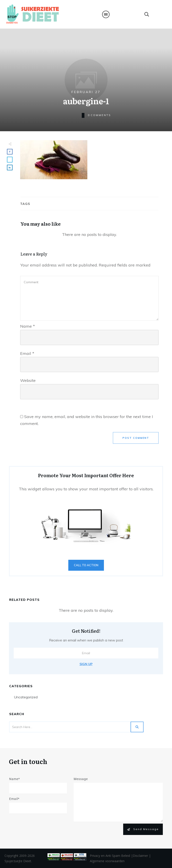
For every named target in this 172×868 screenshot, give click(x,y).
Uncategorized (26, 697)
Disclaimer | (142, 856)
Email (27, 353)
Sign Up (86, 664)
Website (28, 380)
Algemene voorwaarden (107, 861)
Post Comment (136, 438)
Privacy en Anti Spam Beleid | (111, 856)
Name (28, 326)
